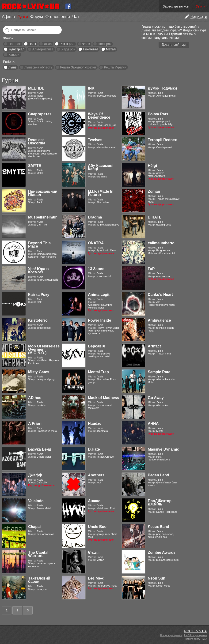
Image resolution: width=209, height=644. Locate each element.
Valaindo (36, 501)
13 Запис (96, 269)
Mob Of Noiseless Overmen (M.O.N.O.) (44, 350)
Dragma (95, 217)
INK (91, 88)
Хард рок (68, 49)
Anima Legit (99, 295)
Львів (12, 67)
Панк (32, 44)
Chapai (34, 527)
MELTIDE (36, 88)
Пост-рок (105, 44)
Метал (111, 49)
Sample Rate (159, 372)
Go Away (156, 398)
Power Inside (100, 320)
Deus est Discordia (37, 141)
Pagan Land (158, 475)
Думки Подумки (162, 88)
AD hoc (35, 398)
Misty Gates (39, 372)
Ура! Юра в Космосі (38, 270)
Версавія (96, 346)
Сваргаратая (40, 114)
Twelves (95, 140)
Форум (37, 17)
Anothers (96, 475)
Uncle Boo (97, 527)
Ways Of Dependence (99, 116)
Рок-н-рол (67, 44)
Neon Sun (157, 578)
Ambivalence (159, 320)
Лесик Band (158, 527)
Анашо (94, 501)
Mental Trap (98, 372)
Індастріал (16, 49)
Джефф (35, 475)
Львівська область (38, 67)
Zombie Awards (162, 552)
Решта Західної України (78, 67)
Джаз (48, 44)
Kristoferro (38, 320)
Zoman (154, 191)
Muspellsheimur (42, 217)
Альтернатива (43, 49)
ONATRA (96, 243)
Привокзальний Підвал (43, 193)
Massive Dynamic (163, 449)
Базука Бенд (40, 449)
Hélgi (152, 166)
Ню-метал (90, 49)
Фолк (86, 44)
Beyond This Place (39, 245)
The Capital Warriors (38, 554)
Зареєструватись (176, 6)
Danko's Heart (160, 295)
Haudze (95, 424)
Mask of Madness (103, 398)
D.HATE (155, 217)
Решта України (115, 67)
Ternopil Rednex (162, 140)
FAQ (204, 639)
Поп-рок (15, 44)
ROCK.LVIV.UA (195, 631)
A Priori (35, 424)
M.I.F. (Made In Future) (101, 193)
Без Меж (96, 578)
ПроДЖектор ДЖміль (160, 503)
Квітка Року (39, 295)
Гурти (22, 17)
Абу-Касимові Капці (101, 167)
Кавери (14, 55)
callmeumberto (161, 243)
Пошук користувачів (171, 635)
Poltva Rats (158, 114)
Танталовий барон (39, 580)
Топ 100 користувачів (195, 635)
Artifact (154, 346)
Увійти (201, 6)
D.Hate (94, 449)
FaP (151, 269)
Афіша (8, 17)
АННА (153, 424)
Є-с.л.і (94, 552)
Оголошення (58, 17)
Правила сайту (192, 639)
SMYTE (35, 166)
